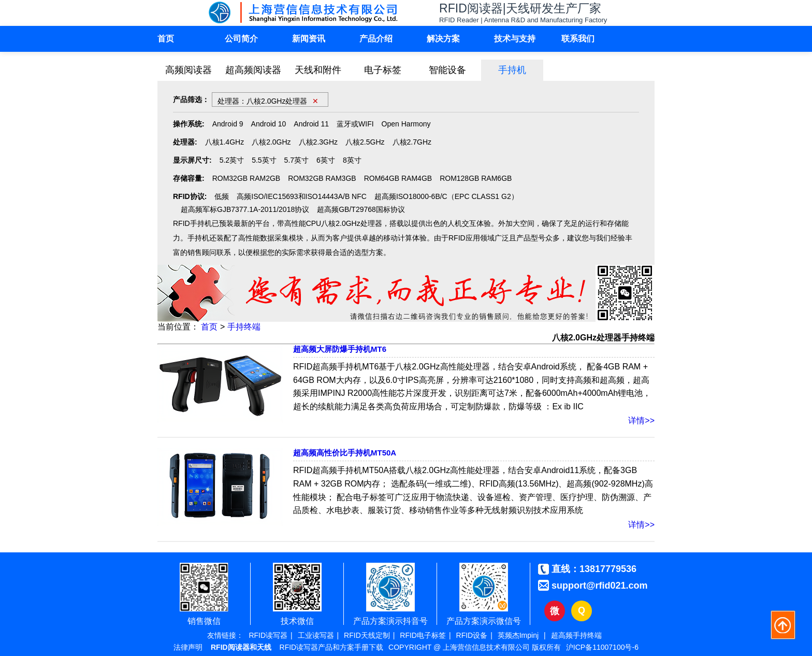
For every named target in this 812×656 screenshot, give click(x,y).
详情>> (641, 420)
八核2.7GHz (412, 142)
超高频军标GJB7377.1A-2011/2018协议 (245, 209)
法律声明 (188, 647)
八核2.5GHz (365, 142)
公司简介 (241, 39)
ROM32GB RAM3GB (322, 178)
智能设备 (447, 70)
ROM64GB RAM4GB (398, 178)
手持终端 (244, 327)
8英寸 (352, 160)
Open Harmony (406, 124)
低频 (222, 196)
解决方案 (443, 39)
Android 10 (269, 124)
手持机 (512, 70)
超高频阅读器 (253, 70)
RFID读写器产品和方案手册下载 (332, 647)
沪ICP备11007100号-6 (602, 647)
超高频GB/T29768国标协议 (361, 209)
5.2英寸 (232, 160)
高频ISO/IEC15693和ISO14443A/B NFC (302, 196)
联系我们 (578, 39)
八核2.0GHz (271, 142)
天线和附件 (318, 70)
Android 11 (311, 124)
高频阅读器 (189, 70)
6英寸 (326, 160)
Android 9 (228, 124)
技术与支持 (515, 39)
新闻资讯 (309, 39)
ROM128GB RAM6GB (476, 178)
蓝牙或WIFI (355, 124)
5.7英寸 (296, 160)
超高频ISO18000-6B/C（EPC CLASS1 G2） (446, 196)
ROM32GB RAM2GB (246, 178)
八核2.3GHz (318, 142)
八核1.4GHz (224, 142)
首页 (166, 39)
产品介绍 (376, 39)
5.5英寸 (264, 160)
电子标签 (383, 70)
